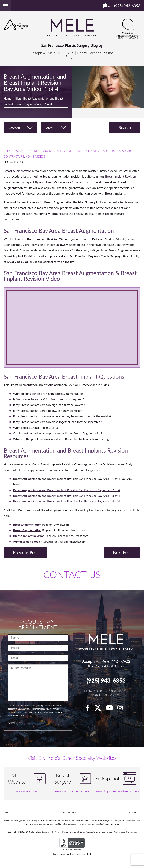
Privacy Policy (61, 832)
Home (7, 98)
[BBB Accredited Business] (72, 844)
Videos (40, 156)
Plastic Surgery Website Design (67, 854)
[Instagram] (122, 709)
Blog (18, 98)
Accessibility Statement (125, 832)
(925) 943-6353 (106, 680)
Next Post (122, 552)
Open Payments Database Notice (96, 832)
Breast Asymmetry (17, 151)
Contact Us (135, 812)
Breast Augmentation (49, 151)
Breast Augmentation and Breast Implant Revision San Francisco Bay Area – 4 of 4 (67, 501)
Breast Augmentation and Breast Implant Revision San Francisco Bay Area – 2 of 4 (67, 490)
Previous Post (25, 552)
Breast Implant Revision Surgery (91, 151)
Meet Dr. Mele (69, 812)
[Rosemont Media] (89, 854)
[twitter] (100, 709)
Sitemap (74, 832)
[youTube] (111, 709)
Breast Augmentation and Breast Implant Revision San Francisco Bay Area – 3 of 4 (67, 496)
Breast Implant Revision (121, 176)
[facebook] (89, 709)
